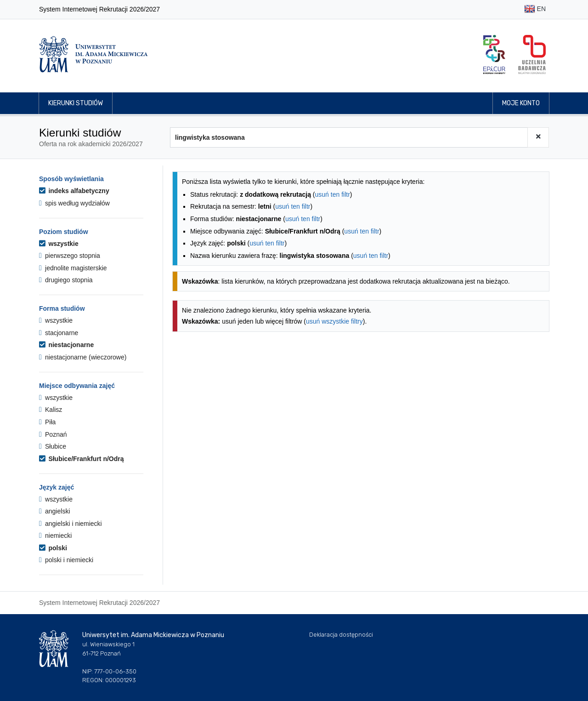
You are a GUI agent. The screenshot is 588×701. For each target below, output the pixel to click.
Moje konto (521, 103)
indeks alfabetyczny (74, 191)
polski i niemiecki (66, 560)
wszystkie (59, 244)
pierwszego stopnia (70, 256)
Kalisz (51, 410)
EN (535, 9)
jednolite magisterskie (73, 268)
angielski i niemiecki (71, 524)
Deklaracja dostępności (341, 635)
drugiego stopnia (66, 280)
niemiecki (55, 536)
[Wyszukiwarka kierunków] (349, 137)
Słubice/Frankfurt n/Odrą (82, 459)
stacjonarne (59, 333)
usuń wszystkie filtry (334, 321)
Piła (47, 422)
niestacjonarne (66, 345)
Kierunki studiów (76, 103)
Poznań (53, 434)
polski (53, 548)
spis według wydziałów (74, 203)
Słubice (53, 446)
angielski (55, 511)
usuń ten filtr (333, 194)
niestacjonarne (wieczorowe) (83, 357)
